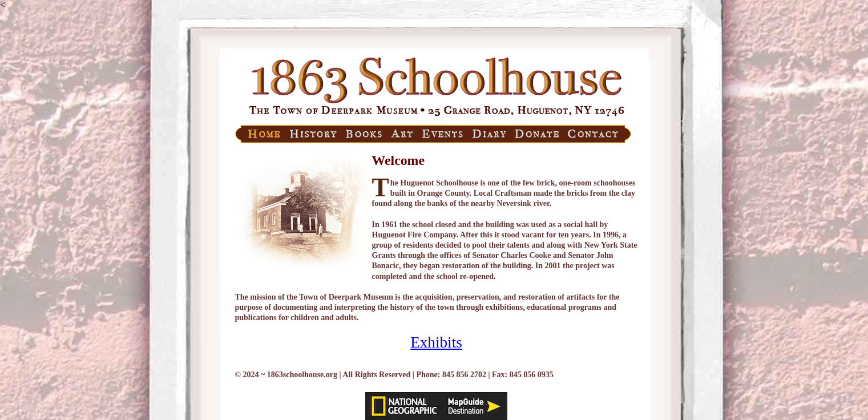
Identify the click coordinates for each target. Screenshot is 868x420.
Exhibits (436, 342)
